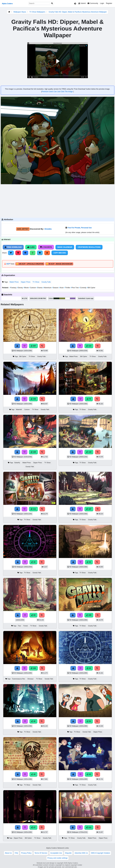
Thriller (67, 288)
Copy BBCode (60, 253)
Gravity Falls (46, 282)
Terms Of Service (41, 853)
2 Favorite (46, 247)
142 (33, 399)
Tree (19, 626)
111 (33, 509)
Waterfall (19, 410)
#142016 (56, 298)
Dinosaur (31, 679)
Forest (26, 626)
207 (33, 346)
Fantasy (13, 288)
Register (109, 3)
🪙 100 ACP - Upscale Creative (30, 264)
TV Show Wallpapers (38, 12)
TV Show (36, 282)
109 (33, 452)
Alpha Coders (7, 4)
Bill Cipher (91, 288)
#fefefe (68, 298)
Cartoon (33, 288)
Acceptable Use (56, 853)
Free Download (13, 247)
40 (33, 774)
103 (33, 668)
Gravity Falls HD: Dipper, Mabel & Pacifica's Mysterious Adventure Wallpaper (78, 12)
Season (55, 288)
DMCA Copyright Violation (100, 853)
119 (89, 452)
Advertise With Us (81, 853)
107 (89, 509)
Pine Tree (75, 288)
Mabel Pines (14, 282)
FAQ (16, 853)
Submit (82, 3)
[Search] (52, 3)
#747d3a (62, 298)
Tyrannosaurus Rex (19, 679)
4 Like (31, 247)
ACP (8, 264)
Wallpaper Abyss (20, 12)
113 (89, 346)
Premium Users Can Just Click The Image (57, 92)
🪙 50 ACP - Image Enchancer (59, 264)
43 (33, 562)
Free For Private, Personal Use (80, 228)
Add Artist (23, 229)
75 (89, 399)
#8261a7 (73, 298)
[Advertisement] (58, 201)
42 (89, 562)
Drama (40, 288)
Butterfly (17, 463)
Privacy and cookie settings (57, 858)
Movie (26, 288)
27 (33, 827)
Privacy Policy (26, 853)
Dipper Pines (26, 282)
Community (93, 3)
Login (102, 3)
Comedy (83, 288)
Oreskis (48, 229)
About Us (8, 853)
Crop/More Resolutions (89, 247)
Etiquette (68, 853)
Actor (62, 288)
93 (33, 615)
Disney (20, 288)
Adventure (47, 288)
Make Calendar (65, 247)
